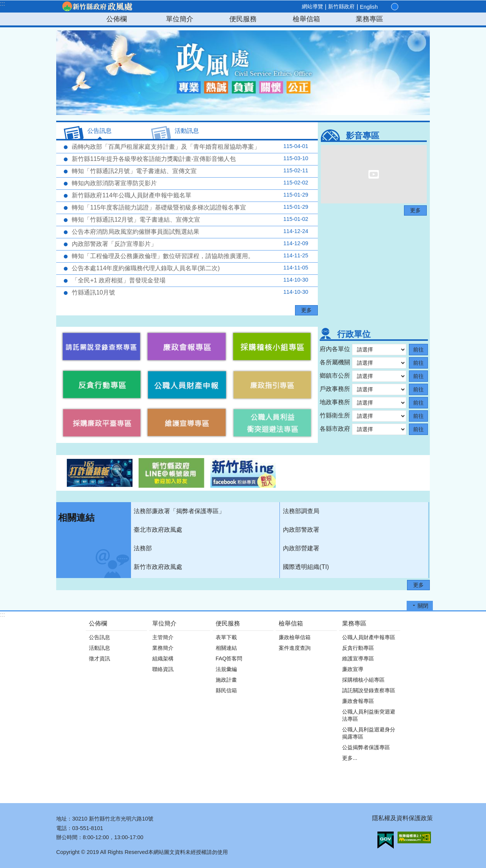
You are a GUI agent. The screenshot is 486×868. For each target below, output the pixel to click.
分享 (412, 7)
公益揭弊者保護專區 (366, 747)
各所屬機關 (335, 362)
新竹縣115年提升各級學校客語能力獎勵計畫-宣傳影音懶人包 (189, 159)
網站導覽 (312, 6)
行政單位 (354, 334)
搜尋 (421, 7)
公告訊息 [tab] (99, 131)
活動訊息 (99, 648)
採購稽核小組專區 (363, 680)
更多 (306, 310)
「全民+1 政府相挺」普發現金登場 (189, 280)
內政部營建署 (301, 548)
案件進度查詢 (295, 648)
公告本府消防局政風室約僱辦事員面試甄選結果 (189, 232)
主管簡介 (163, 637)
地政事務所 (335, 402)
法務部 (143, 548)
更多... (350, 758)
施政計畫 (226, 680)
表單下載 (226, 637)
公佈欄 (117, 19)
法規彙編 (226, 669)
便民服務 (243, 19)
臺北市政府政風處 (158, 530)
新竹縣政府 (341, 6)
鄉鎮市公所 (335, 376)
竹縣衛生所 (335, 415)
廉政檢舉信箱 (295, 637)
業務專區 (369, 19)
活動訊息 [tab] (187, 131)
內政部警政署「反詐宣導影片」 (189, 244)
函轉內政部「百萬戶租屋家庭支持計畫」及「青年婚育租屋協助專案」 (189, 147)
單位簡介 (180, 19)
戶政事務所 (335, 389)
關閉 (423, 606)
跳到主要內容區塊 (4, 4)
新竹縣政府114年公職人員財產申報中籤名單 (189, 195)
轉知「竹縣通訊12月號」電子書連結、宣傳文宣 (189, 219)
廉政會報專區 (358, 701)
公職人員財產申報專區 (369, 637)
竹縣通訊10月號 (189, 292)
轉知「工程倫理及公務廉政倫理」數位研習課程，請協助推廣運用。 (189, 256)
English (369, 7)
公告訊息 (99, 637)
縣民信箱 (226, 690)
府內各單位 (335, 349)
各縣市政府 (335, 429)
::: (2, 4)
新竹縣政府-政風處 (97, 6)
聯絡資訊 (163, 669)
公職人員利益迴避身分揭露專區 (369, 733)
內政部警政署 (301, 530)
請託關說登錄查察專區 (369, 690)
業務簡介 (163, 648)
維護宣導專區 (358, 658)
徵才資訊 (99, 658)
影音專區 (363, 136)
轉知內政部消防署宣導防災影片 (189, 183)
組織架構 (163, 658)
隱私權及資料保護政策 (402, 818)
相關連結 (76, 517)
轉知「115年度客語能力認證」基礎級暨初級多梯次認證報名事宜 (189, 207)
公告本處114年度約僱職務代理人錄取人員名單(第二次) (189, 268)
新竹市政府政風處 (158, 567)
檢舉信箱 (306, 19)
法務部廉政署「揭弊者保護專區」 (179, 511)
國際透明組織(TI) (306, 567)
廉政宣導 (353, 669)
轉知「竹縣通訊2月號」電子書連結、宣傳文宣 (189, 171)
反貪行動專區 (358, 648)
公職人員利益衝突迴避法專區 (369, 715)
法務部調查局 (301, 511)
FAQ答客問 (229, 658)
